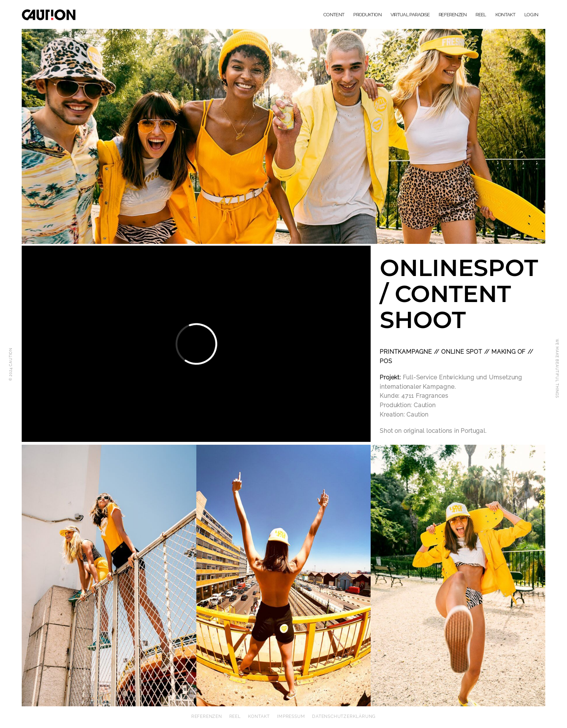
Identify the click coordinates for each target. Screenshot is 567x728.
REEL (481, 15)
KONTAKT (505, 15)
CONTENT (334, 15)
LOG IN (531, 15)
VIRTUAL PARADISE (410, 15)
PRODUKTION (367, 15)
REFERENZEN (453, 15)
